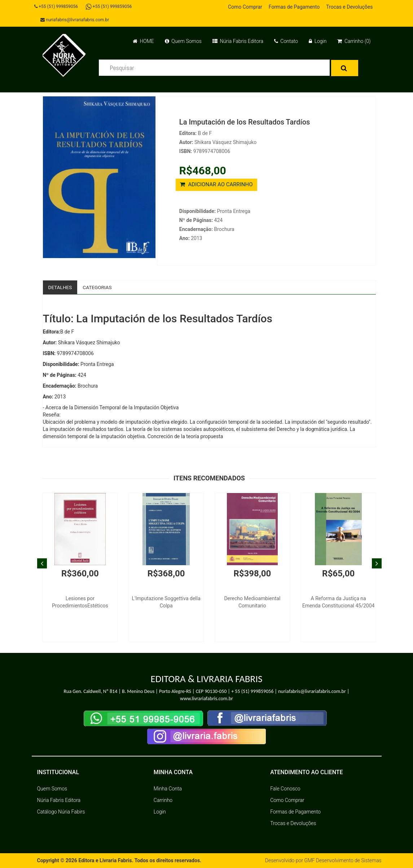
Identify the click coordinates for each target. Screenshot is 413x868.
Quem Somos (183, 41)
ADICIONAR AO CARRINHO (216, 184)
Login (318, 41)
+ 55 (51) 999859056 (252, 691)
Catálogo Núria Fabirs (61, 812)
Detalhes (61, 287)
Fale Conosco (285, 789)
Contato (286, 41)
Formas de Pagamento (294, 7)
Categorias (99, 287)
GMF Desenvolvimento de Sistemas (342, 861)
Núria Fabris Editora (238, 41)
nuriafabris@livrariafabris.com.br (76, 20)
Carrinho (163, 801)
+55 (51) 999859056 (57, 6)
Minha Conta (168, 789)
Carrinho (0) (354, 41)
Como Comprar (245, 7)
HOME (143, 41)
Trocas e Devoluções (349, 7)
